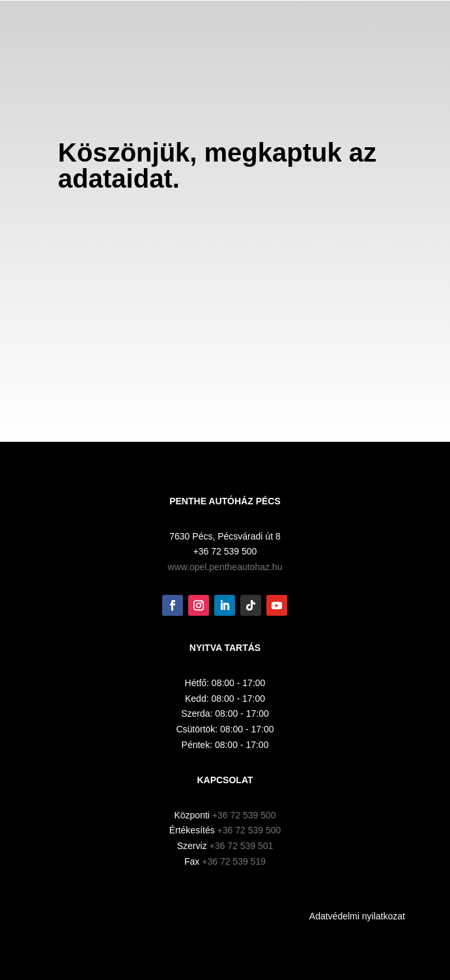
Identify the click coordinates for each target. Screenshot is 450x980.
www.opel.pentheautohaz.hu (225, 567)
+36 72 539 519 (234, 861)
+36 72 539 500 (244, 815)
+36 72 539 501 (242, 846)
